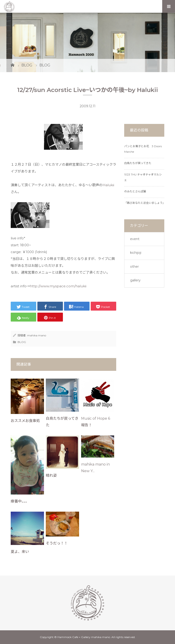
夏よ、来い (20, 552)
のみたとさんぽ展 (135, 191)
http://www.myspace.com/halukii (58, 286)
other (134, 267)
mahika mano (37, 335)
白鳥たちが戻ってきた (138, 163)
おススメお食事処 (25, 421)
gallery (135, 280)
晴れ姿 (51, 475)
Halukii (108, 185)
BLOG (22, 342)
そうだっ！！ (57, 543)
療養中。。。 (20, 501)
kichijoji (136, 253)
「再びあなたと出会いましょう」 (145, 203)
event (135, 239)
